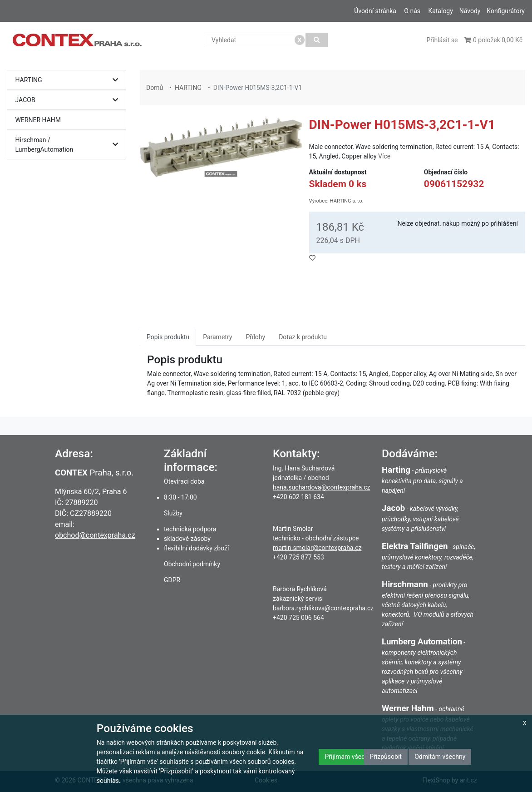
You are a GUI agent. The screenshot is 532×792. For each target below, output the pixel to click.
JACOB (69, 100)
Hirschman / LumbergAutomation (69, 145)
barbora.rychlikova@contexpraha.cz (323, 608)
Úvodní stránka (375, 11)
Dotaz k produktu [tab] (303, 337)
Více (384, 156)
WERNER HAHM (38, 120)
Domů (155, 88)
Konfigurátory (506, 11)
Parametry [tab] (217, 337)
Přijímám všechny (350, 757)
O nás (412, 11)
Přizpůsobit (386, 757)
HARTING (69, 80)
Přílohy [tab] (255, 337)
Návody (470, 11)
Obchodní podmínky (192, 564)
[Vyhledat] (317, 40)
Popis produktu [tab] (168, 337)
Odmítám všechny (440, 757)
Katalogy (440, 11)
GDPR (172, 580)
